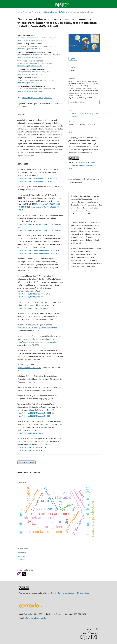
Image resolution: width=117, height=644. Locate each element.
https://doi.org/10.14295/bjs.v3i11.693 (37, 98)
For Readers (22, 553)
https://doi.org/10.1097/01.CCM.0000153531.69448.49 (39, 224)
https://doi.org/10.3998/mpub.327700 (33, 308)
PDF (73, 59)
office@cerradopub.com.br (35, 618)
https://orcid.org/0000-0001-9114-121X (29, 91)
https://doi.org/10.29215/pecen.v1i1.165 (34, 413)
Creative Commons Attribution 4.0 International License (82, 165)
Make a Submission (27, 462)
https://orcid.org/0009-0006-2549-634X (29, 66)
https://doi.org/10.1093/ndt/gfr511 (32, 294)
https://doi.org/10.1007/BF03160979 (32, 433)
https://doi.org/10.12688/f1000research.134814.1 (37, 250)
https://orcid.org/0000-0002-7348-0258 (29, 40)
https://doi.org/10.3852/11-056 (30, 447)
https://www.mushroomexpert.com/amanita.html (38, 328)
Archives (28, 12)
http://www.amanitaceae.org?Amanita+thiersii (36, 342)
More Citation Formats (78, 102)
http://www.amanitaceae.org (30, 368)
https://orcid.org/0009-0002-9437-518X (29, 74)
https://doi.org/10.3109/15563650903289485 (35, 178)
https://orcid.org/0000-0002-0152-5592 (29, 49)
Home (20, 12)
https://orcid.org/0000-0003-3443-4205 (29, 57)
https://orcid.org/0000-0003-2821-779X (29, 83)
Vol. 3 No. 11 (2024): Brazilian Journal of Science (50, 12)
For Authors (22, 556)
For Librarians (22, 560)
